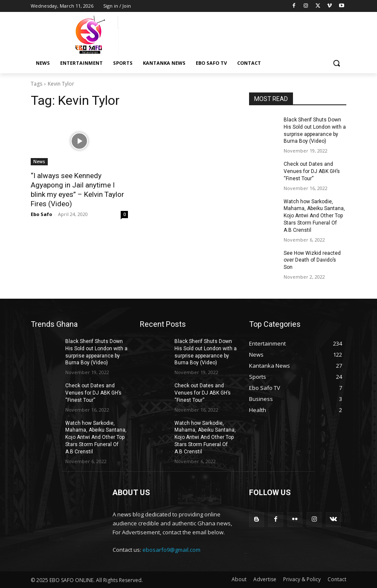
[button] (336, 63)
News (39, 161)
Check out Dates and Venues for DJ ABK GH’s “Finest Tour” (312, 171)
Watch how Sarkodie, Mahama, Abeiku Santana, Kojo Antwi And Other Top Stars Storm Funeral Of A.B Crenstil (314, 216)
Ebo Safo (41, 214)
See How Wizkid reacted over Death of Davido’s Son (312, 260)
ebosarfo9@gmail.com (171, 550)
